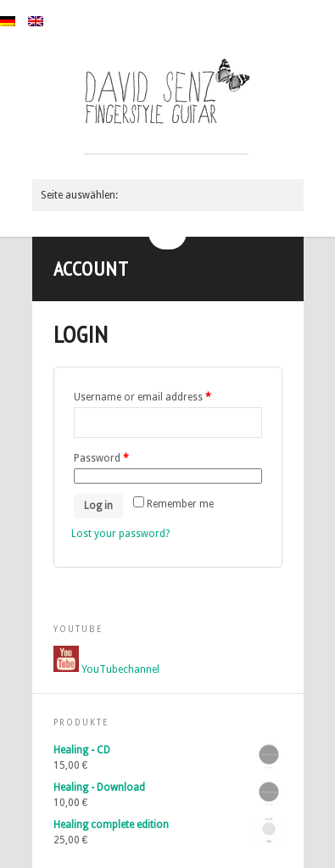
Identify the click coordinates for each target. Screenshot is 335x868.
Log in (98, 506)
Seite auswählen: (79, 195)
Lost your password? (120, 534)
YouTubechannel (120, 669)
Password (101, 458)
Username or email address (142, 397)
